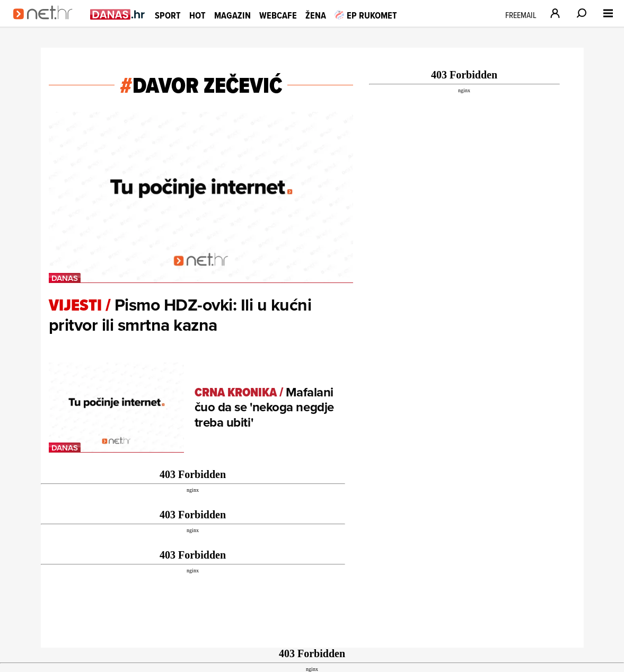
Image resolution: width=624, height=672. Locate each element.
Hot (197, 15)
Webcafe (278, 15)
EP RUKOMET (366, 15)
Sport (168, 15)
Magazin (232, 15)
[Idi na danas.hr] (118, 14)
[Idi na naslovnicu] (46, 24)
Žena (316, 15)
